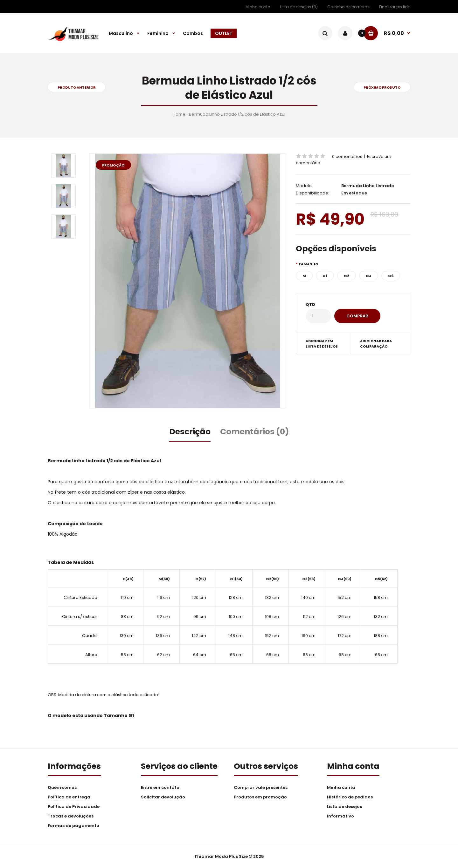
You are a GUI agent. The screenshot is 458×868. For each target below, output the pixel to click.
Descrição (190, 432)
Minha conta (258, 7)
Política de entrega (69, 797)
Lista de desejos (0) (299, 7)
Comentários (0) (255, 432)
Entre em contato (160, 787)
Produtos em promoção (260, 797)
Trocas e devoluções (71, 816)
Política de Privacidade (74, 807)
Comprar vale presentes (261, 787)
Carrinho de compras (348, 7)
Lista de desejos (344, 807)
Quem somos (62, 787)
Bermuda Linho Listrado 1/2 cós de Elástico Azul (237, 114)
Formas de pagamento (73, 826)
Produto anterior (77, 87)
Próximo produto (382, 87)
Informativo (340, 816)
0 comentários (347, 156)
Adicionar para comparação (376, 344)
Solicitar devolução (163, 797)
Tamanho (308, 264)
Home (179, 114)
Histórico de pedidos (350, 797)
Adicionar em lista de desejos (322, 344)
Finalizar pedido (395, 7)
